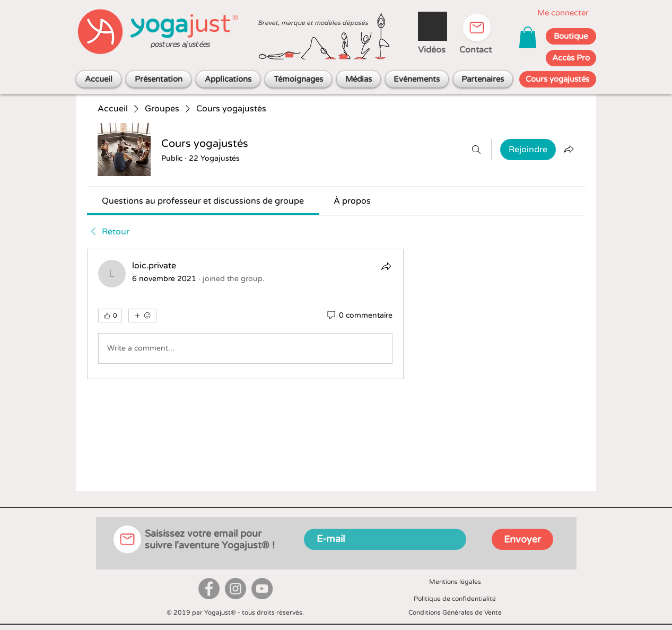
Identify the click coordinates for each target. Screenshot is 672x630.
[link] (203, 201)
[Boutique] (571, 36)
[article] (246, 314)
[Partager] (386, 266)
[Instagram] (235, 589)
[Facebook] (209, 589)
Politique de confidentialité (455, 599)
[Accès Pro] (571, 58)
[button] (528, 37)
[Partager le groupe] (569, 149)
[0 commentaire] (359, 316)
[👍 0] (110, 316)
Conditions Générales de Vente (455, 612)
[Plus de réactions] (142, 316)
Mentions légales (455, 582)
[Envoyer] (522, 539)
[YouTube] (262, 589)
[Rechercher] (476, 150)
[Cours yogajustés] (558, 79)
